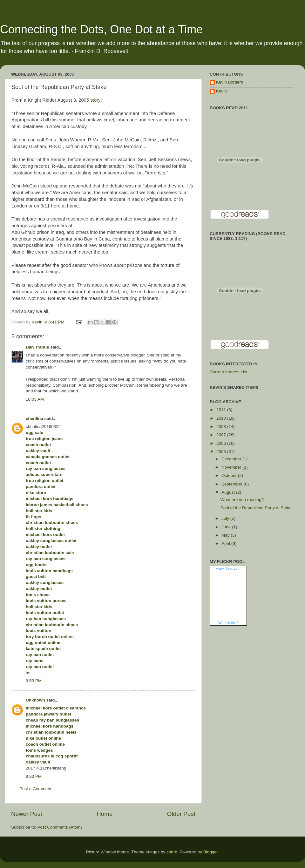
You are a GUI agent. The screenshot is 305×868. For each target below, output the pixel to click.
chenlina (34, 419)
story (95, 100)
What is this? (228, 623)
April (226, 543)
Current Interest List (229, 372)
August (229, 492)
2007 (222, 435)
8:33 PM (34, 776)
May (226, 535)
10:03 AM (35, 399)
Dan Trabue (37, 347)
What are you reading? (242, 500)
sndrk (172, 852)
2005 (222, 452)
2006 (222, 443)
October (230, 475)
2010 (222, 418)
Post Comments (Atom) (60, 827)
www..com (228, 568)
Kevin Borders (230, 82)
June (227, 527)
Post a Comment (35, 789)
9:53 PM (34, 681)
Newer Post (27, 814)
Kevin (221, 91)
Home (105, 814)
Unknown (35, 700)
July (226, 518)
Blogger (211, 852)
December (232, 459)
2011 (222, 410)
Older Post (181, 814)
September (233, 484)
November (232, 467)
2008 (222, 427)
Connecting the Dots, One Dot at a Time (101, 29)
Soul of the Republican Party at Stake (256, 508)
